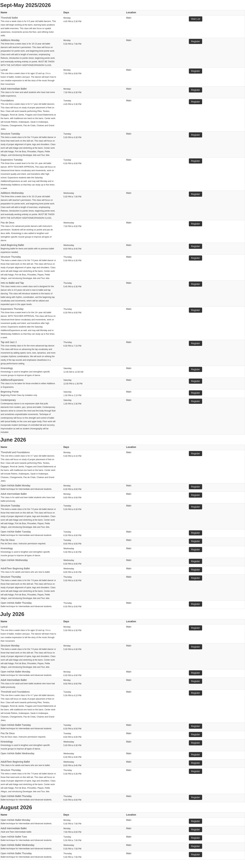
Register (195, 41)
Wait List (196, 19)
